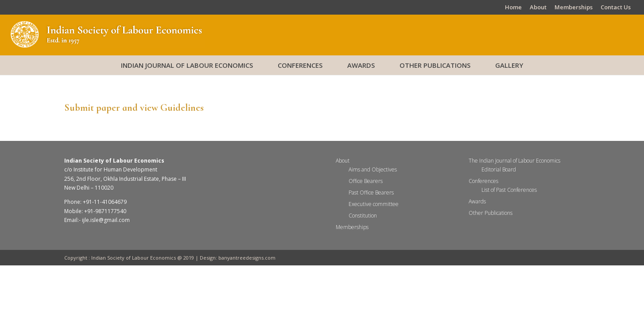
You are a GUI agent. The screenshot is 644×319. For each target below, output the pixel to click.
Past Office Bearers (371, 193)
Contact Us (616, 8)
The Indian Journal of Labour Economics (514, 161)
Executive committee (374, 204)
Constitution (363, 216)
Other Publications (435, 65)
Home (513, 8)
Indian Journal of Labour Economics (187, 65)
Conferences (300, 65)
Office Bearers (366, 181)
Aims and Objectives (373, 169)
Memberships (574, 8)
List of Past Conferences (509, 190)
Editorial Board (499, 169)
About (538, 8)
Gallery (509, 65)
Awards (361, 65)
